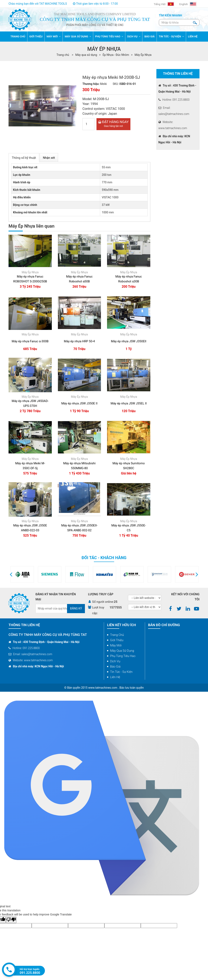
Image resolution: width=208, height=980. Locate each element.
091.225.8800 (30, 973)
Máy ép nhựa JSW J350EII (129, 341)
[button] (11, 574)
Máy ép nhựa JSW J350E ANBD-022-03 (30, 528)
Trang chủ (117, 635)
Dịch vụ (115, 661)
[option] (30, 574)
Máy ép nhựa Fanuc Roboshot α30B (129, 279)
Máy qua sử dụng (86, 55)
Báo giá (115, 667)
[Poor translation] (11, 920)
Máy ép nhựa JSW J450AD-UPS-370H (30, 403)
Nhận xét (49, 158)
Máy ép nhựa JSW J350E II (79, 403)
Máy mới (116, 645)
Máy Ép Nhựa (143, 55)
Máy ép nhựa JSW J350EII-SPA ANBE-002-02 (79, 528)
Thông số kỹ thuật (24, 158)
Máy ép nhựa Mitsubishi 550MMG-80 (79, 466)
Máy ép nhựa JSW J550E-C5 (129, 528)
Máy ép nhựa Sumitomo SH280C (129, 466)
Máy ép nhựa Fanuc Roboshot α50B (79, 279)
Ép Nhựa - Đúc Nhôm (116, 55)
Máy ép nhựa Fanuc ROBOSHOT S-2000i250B (30, 279)
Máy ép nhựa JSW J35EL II (129, 403)
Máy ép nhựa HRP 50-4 (79, 341)
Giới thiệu (117, 640)
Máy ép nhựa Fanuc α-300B (30, 341)
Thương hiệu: (91, 84)
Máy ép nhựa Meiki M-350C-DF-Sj (30, 466)
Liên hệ (115, 677)
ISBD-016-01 (128, 84)
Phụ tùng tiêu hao (123, 656)
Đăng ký (76, 608)
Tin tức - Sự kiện (121, 672)
